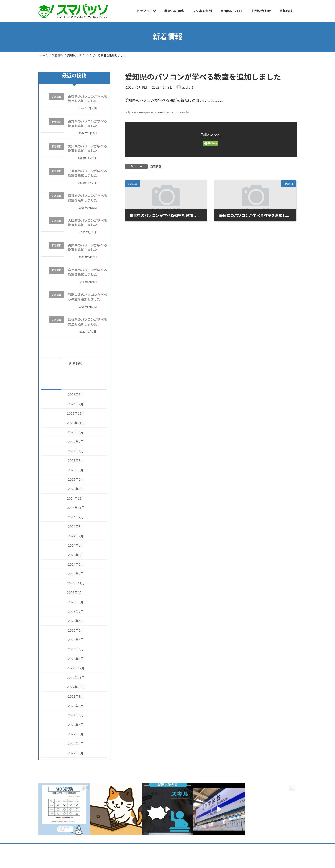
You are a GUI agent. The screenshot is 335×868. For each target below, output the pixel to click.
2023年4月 (76, 640)
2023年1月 (76, 658)
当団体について (131, 848)
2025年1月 (76, 489)
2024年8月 (76, 526)
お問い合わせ (158, 848)
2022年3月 (76, 753)
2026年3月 (76, 394)
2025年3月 (76, 470)
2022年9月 (76, 696)
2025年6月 (76, 451)
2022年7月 (76, 715)
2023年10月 (76, 592)
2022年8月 (76, 706)
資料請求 (181, 848)
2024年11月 (76, 508)
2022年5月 (76, 734)
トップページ (51, 848)
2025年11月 (76, 423)
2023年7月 (76, 611)
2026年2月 (76, 404)
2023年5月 (76, 630)
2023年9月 (76, 602)
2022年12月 (76, 668)
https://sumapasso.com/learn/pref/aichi (157, 112)
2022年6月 (76, 724)
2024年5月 (76, 555)
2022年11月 (76, 677)
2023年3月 (76, 649)
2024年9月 (76, 517)
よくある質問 (103, 848)
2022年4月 (76, 744)
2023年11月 (76, 583)
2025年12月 (76, 413)
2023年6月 (76, 621)
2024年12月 (76, 498)
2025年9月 (76, 432)
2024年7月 (76, 536)
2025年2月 (76, 479)
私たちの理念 (77, 848)
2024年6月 (76, 545)
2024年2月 (76, 574)
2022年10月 (76, 687)
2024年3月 (76, 564)
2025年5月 (76, 460)
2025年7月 (76, 442)
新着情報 (156, 167)
